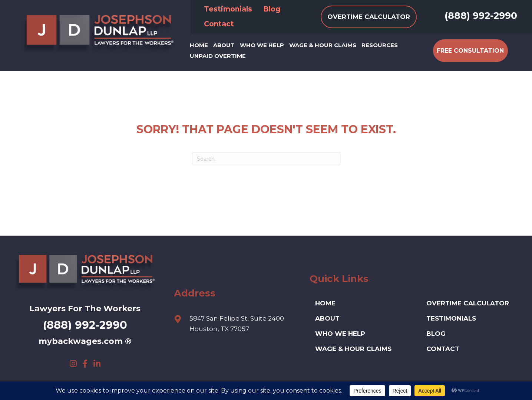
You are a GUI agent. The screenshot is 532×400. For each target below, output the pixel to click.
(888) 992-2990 (481, 16)
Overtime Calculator (468, 303)
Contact (443, 349)
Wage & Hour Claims (353, 349)
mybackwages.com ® (85, 341)
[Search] (266, 159)
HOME (325, 303)
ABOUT (327, 318)
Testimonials (451, 318)
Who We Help (340, 334)
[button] (73, 364)
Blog (436, 334)
